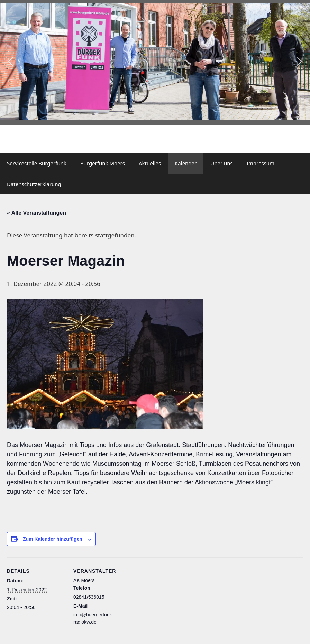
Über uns (221, 163)
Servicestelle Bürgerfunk (37, 163)
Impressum (261, 163)
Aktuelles (150, 163)
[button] (11, 62)
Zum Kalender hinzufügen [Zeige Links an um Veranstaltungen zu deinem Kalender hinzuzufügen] (53, 539)
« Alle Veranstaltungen (37, 213)
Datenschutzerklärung (34, 184)
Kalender (186, 163)
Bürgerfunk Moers (103, 163)
